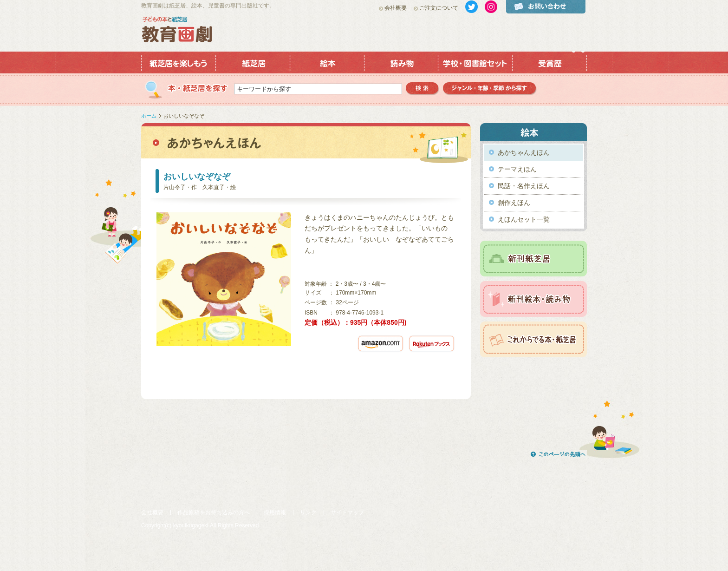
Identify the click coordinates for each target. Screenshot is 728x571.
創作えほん (514, 203)
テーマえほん (517, 169)
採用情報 (275, 512)
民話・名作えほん (524, 186)
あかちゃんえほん (524, 152)
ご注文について (439, 8)
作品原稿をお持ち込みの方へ (214, 512)
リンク (308, 512)
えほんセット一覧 (524, 219)
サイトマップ (347, 512)
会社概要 (396, 8)
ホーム (149, 116)
